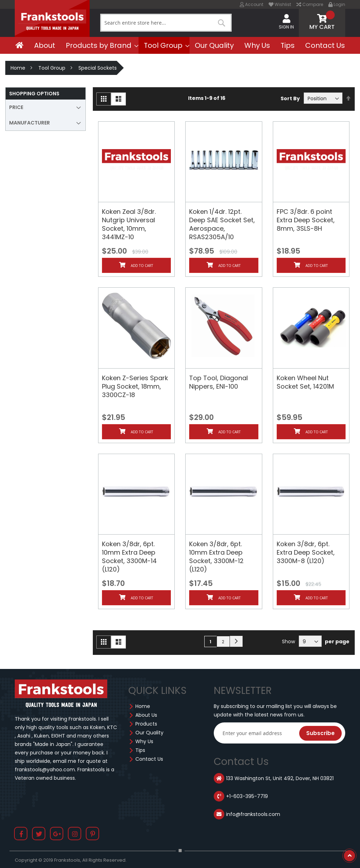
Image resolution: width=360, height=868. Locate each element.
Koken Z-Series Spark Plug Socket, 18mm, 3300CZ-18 (135, 386)
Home (18, 68)
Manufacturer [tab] (30, 123)
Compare (310, 4)
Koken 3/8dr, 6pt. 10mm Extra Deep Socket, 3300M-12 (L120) (216, 557)
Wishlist (280, 4)
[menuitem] (20, 45)
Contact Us (149, 759)
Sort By (290, 98)
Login (337, 4)
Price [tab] (16, 107)
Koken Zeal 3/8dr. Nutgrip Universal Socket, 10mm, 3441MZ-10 (129, 224)
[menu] (180, 45)
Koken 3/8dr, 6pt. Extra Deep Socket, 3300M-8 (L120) (306, 552)
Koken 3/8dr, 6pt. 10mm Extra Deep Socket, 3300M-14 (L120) (129, 557)
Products (146, 724)
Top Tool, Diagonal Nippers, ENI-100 (218, 382)
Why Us (144, 741)
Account (252, 4)
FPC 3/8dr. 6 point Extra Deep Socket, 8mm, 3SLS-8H (306, 220)
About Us (146, 715)
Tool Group (52, 68)
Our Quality (149, 733)
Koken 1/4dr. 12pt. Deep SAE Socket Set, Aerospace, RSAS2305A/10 (222, 224)
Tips (140, 750)
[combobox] (166, 23)
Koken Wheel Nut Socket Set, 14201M (305, 382)
